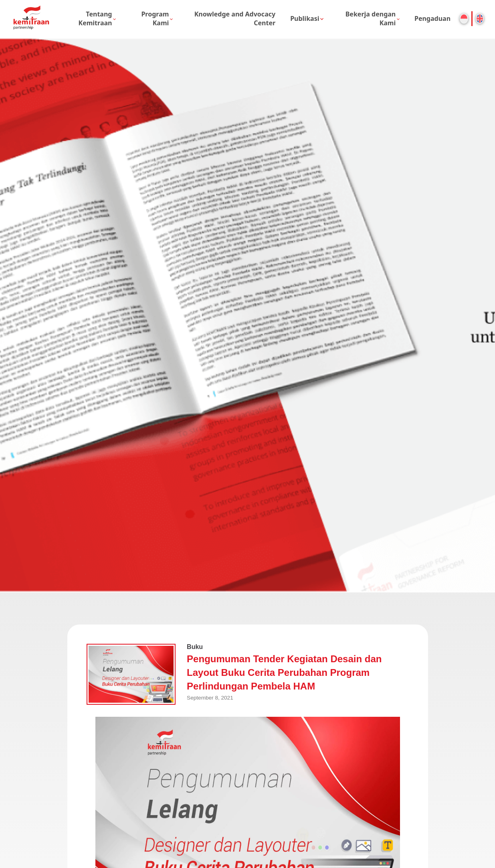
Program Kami (155, 18)
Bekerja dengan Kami (371, 18)
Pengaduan (432, 18)
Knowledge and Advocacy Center (235, 18)
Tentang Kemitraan (95, 18)
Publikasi (305, 18)
